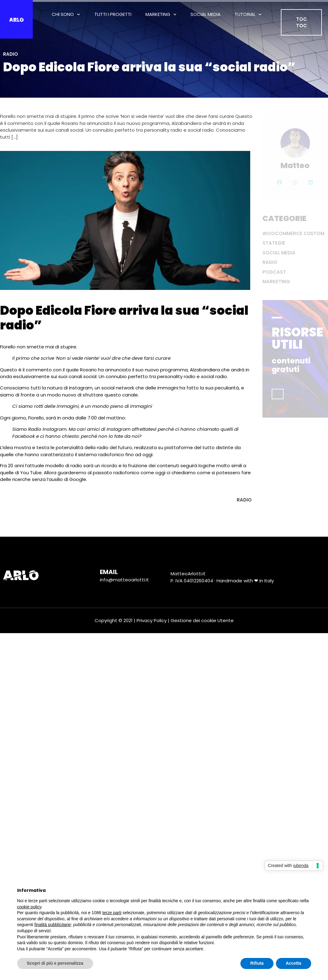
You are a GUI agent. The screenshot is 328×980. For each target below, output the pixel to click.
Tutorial (248, 15)
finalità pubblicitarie (53, 925)
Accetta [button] (294, 963)
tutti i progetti (113, 14)
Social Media (205, 14)
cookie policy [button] (29, 907)
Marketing (161, 15)
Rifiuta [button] (257, 963)
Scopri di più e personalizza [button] (55, 963)
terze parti (112, 913)
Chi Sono (66, 15)
